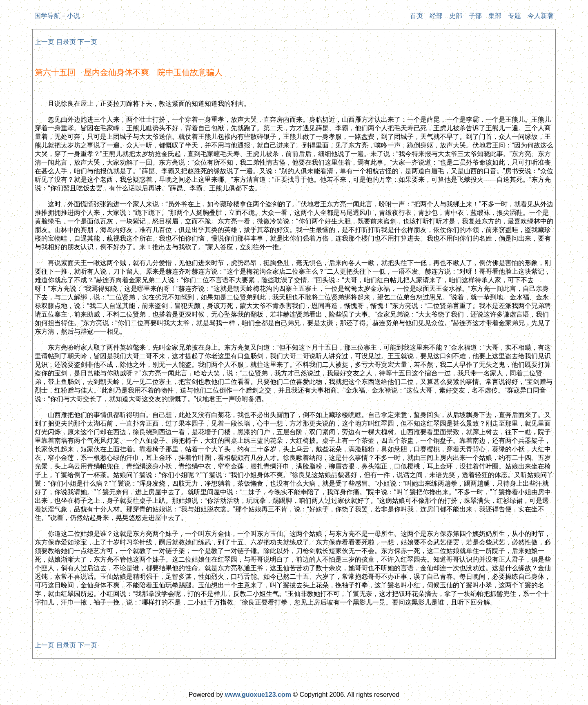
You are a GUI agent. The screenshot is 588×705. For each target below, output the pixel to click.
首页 (416, 16)
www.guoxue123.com (258, 695)
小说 (73, 16)
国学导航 (47, 16)
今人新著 (541, 16)
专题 (514, 16)
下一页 (87, 42)
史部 (456, 16)
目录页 (66, 42)
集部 (495, 16)
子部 (475, 16)
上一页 (45, 42)
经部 (436, 16)
